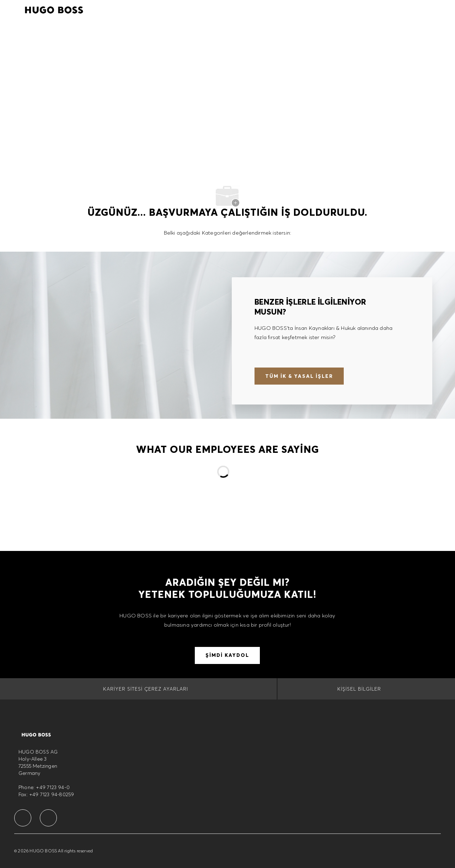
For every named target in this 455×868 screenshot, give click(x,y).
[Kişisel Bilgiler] (359, 689)
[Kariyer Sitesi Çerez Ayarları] (146, 689)
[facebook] (23, 818)
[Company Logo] (54, 9)
